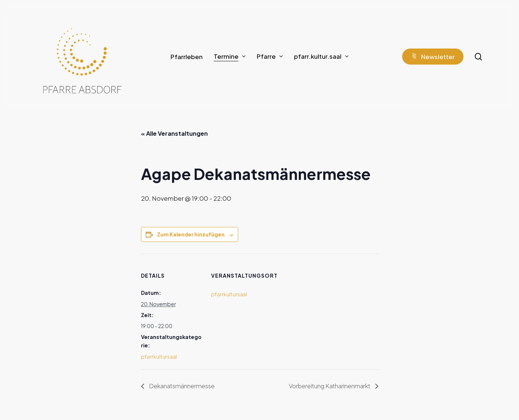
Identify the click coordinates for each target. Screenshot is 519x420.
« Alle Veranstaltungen (174, 133)
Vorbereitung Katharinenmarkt (330, 386)
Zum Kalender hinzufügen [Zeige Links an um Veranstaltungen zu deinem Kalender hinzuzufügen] (191, 234)
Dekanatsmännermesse (181, 386)
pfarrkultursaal (159, 357)
